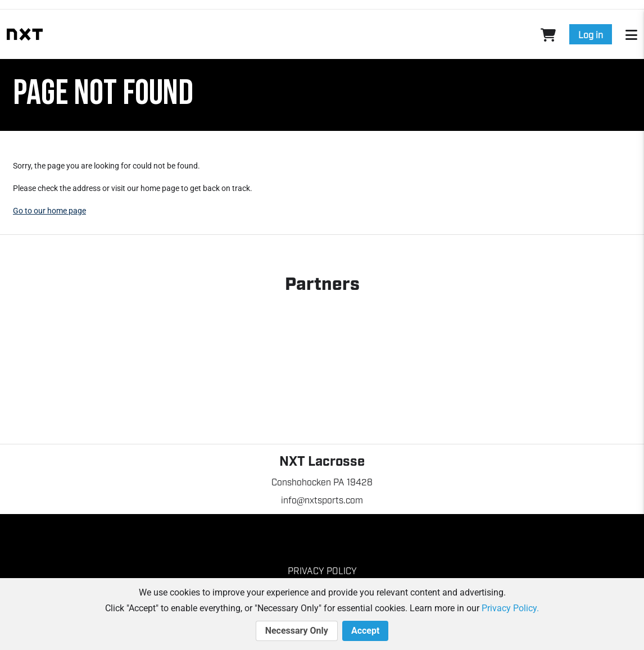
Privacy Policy (322, 570)
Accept (365, 631)
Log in (591, 34)
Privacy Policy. (510, 608)
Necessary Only (297, 631)
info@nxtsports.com (322, 499)
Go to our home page (49, 211)
